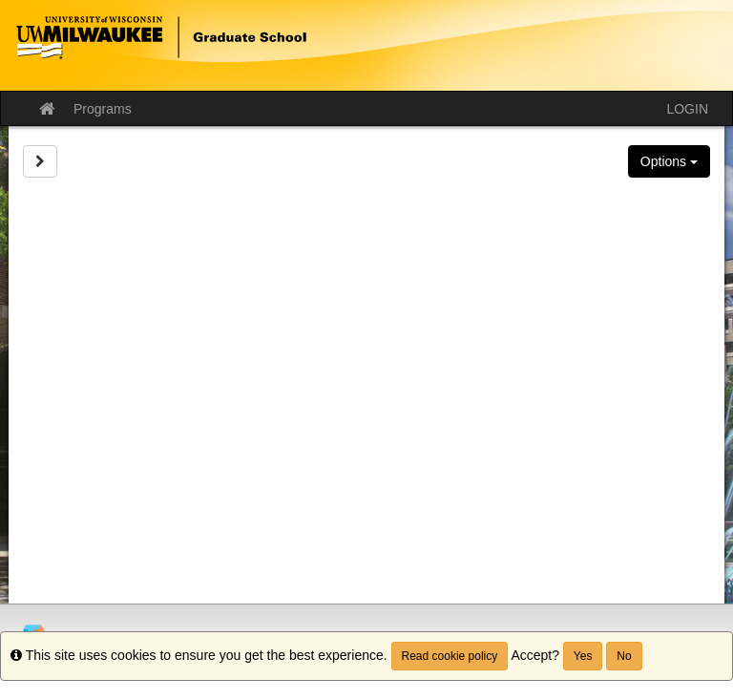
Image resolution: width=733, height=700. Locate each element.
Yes (583, 656)
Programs (103, 109)
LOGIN (687, 109)
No (624, 656)
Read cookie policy (450, 656)
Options (669, 161)
